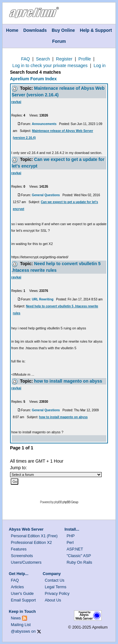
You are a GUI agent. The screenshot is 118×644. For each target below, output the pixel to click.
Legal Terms (55, 587)
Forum (59, 41)
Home (12, 30)
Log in (99, 66)
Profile (85, 59)
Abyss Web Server (26, 529)
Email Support (23, 600)
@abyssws (21, 631)
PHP (71, 536)
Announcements (44, 124)
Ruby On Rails (79, 562)
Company (52, 574)
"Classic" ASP (79, 556)
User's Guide (22, 594)
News (16, 618)
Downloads (35, 30)
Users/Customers (26, 562)
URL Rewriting (43, 299)
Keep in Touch (22, 612)
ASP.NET (75, 549)
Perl (70, 543)
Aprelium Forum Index (34, 79)
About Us (53, 600)
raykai (16, 102)
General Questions (46, 195)
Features (19, 549)
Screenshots (22, 556)
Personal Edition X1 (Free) (34, 536)
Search (43, 59)
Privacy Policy (57, 594)
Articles (17, 587)
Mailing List (21, 625)
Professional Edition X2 (31, 543)
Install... (72, 529)
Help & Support (96, 30)
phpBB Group (70, 502)
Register (64, 59)
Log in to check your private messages (50, 66)
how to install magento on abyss (68, 381)
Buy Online (63, 30)
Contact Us (54, 580)
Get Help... (19, 574)
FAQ (25, 59)
